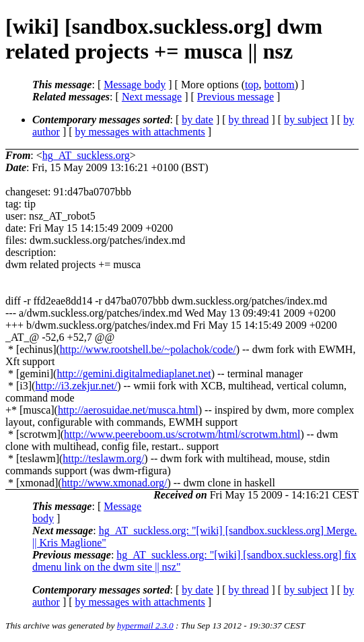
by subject (306, 120)
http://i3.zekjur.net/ (76, 386)
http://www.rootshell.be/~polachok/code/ (148, 349)
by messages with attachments (140, 132)
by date (197, 120)
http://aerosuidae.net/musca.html (128, 410)
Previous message (235, 97)
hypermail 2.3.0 (145, 625)
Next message (152, 97)
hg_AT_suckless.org (86, 155)
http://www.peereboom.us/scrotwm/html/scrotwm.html (182, 434)
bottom (279, 85)
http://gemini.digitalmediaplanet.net (134, 374)
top (252, 85)
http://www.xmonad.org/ (115, 483)
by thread (249, 120)
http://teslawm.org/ (103, 458)
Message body (135, 85)
